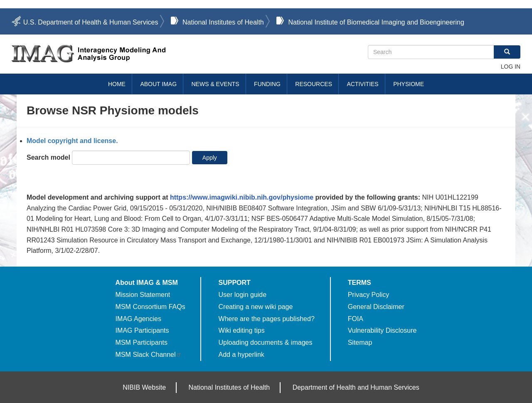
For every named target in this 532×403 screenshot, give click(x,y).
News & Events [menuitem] (216, 84)
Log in (511, 67)
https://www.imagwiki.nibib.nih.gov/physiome (242, 197)
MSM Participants (142, 342)
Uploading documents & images (266, 342)
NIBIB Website (144, 387)
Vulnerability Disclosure (382, 330)
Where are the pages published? (267, 319)
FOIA (356, 319)
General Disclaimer (376, 307)
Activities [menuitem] (362, 84)
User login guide (243, 295)
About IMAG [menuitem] (158, 84)
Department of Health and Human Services (356, 387)
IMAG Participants (142, 330)
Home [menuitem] (117, 84)
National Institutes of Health (223, 22)
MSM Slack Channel (149, 355)
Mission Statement (143, 295)
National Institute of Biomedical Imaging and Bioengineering (376, 22)
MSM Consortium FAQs (150, 307)
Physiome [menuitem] (409, 84)
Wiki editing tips (242, 330)
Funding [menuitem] (267, 84)
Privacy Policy (369, 295)
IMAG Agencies (138, 319)
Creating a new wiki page (256, 307)
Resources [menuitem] (314, 84)
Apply (210, 158)
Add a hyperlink (241, 355)
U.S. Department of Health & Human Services (91, 22)
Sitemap (360, 342)
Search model (48, 157)
